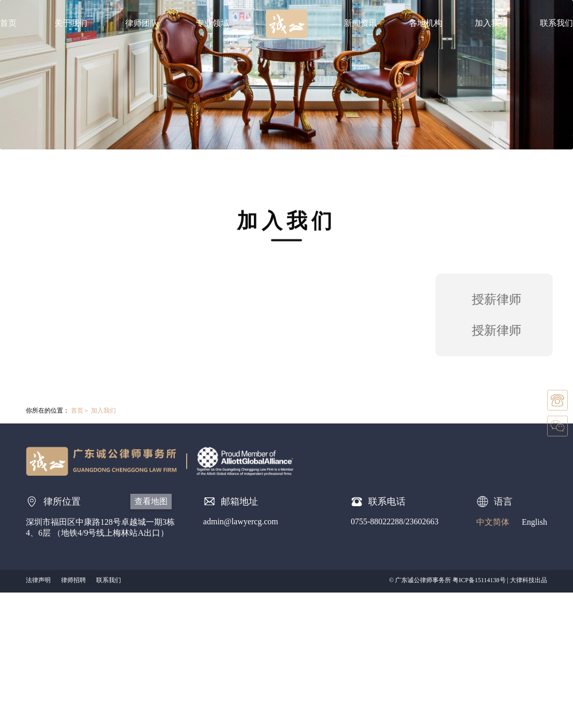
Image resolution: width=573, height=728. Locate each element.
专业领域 (213, 23)
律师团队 (142, 23)
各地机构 (426, 23)
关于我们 (71, 23)
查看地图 (151, 501)
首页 (8, 23)
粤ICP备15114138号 (479, 580)
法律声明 (38, 580)
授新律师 (500, 330)
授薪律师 (500, 299)
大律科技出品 (529, 580)
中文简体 (493, 522)
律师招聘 (73, 580)
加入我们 (491, 23)
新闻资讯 (360, 23)
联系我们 (556, 23)
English (534, 522)
